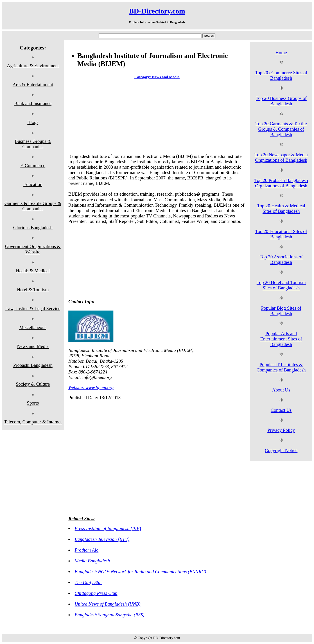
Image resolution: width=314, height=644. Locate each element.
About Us (281, 390)
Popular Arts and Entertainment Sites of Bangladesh (281, 339)
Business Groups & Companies (33, 144)
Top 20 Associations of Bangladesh (281, 259)
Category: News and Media (157, 77)
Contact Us (281, 410)
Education (33, 184)
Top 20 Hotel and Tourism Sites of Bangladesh (281, 285)
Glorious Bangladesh (33, 227)
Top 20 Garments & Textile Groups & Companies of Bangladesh (281, 129)
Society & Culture (33, 384)
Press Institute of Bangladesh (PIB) (108, 528)
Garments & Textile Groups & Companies (33, 206)
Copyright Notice (281, 450)
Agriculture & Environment (33, 66)
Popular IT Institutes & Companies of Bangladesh (281, 367)
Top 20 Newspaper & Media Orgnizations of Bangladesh (281, 157)
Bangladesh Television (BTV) (102, 539)
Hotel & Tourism (33, 290)
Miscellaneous (33, 327)
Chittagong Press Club (96, 593)
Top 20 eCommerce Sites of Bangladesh (281, 75)
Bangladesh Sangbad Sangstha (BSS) (110, 615)
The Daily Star (88, 582)
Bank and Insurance (33, 103)
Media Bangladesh (92, 561)
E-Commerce (33, 165)
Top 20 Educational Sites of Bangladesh (281, 234)
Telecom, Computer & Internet (33, 422)
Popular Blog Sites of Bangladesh (281, 311)
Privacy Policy (281, 430)
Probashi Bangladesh (33, 365)
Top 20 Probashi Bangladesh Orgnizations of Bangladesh (281, 183)
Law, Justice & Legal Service (33, 308)
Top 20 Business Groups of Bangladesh (281, 101)
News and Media (33, 346)
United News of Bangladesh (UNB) (108, 604)
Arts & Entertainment (33, 84)
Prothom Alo (87, 550)
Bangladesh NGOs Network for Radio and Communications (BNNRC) (140, 571)
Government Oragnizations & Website (33, 249)
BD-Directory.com (157, 11)
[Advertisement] (157, 117)
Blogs (33, 122)
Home (281, 53)
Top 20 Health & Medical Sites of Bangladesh (281, 208)
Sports (33, 403)
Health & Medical (33, 271)
